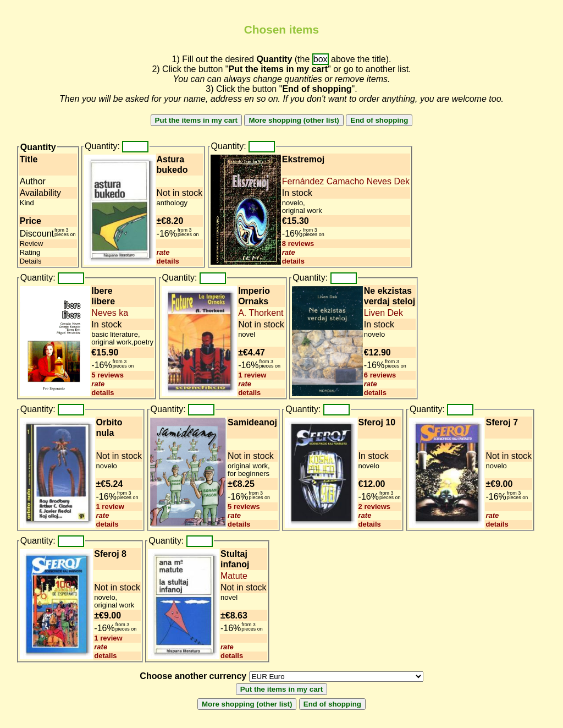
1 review (252, 375)
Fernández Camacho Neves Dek (346, 181)
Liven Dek (383, 313)
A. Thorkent (261, 313)
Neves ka (110, 313)
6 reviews (380, 375)
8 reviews (298, 243)
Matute (234, 576)
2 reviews (375, 507)
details (168, 261)
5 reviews (107, 375)
